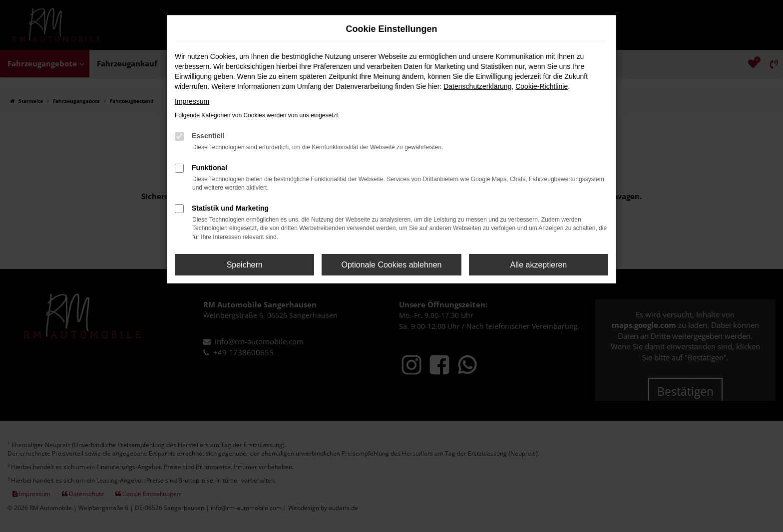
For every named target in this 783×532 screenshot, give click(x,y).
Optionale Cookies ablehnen (391, 265)
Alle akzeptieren (538, 265)
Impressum (192, 101)
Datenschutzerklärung (477, 86)
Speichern (245, 265)
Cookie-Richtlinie (542, 86)
